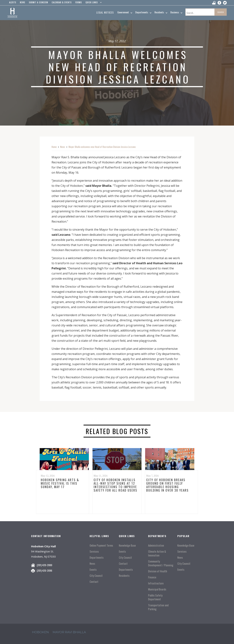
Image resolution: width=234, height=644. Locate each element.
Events (93, 570)
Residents (124, 576)
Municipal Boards (157, 589)
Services (94, 551)
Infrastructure (156, 583)
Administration (156, 545)
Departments (97, 557)
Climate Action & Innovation (157, 553)
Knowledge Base (127, 545)
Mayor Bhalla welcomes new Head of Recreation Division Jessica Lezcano (102, 147)
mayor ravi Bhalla (69, 632)
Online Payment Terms (101, 545)
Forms (79, 2)
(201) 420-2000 (44, 565)
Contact (94, 582)
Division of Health (158, 571)
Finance (152, 577)
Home (54, 147)
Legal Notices (105, 12)
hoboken (40, 632)
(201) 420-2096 (44, 570)
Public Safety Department (155, 597)
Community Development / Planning (161, 563)
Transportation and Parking (158, 607)
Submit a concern (38, 2)
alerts (13, 2)
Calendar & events (62, 2)
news (23, 2)
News (63, 147)
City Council (96, 576)
